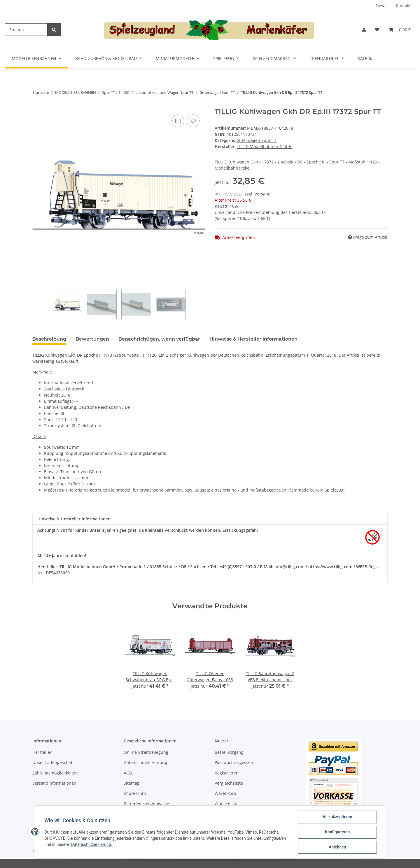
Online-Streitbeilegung (146, 752)
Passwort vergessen (234, 762)
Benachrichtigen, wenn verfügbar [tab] (159, 339)
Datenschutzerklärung (145, 762)
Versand (263, 194)
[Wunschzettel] (377, 30)
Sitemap (132, 783)
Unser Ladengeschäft (53, 762)
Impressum (135, 793)
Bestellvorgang (229, 752)
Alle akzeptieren (337, 817)
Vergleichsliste (229, 783)
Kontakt (403, 5)
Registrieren (227, 773)
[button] (364, 30)
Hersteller (42, 752)
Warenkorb (225, 793)
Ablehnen (337, 847)
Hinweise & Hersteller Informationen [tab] (253, 339)
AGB (128, 773)
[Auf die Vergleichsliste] (178, 121)
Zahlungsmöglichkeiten (55, 773)
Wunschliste (227, 804)
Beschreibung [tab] (49, 339)
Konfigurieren (337, 832)
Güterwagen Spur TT (256, 140)
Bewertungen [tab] (92, 339)
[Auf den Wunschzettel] (193, 121)
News (381, 5)
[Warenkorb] (400, 30)
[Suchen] (26, 30)
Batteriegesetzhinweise (146, 804)
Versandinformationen (54, 783)
